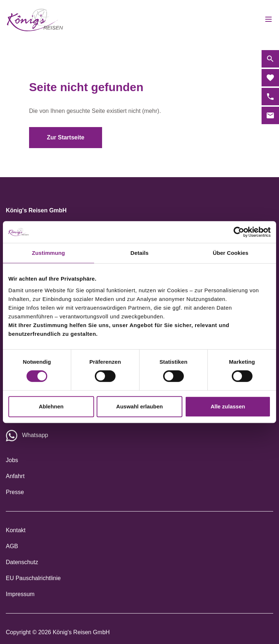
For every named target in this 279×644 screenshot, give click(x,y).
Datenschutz (22, 562)
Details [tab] (139, 253)
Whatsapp (35, 435)
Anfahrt (15, 476)
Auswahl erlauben (139, 406)
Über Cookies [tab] (231, 253)
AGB (12, 546)
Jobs (12, 460)
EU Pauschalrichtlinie (33, 578)
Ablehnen (51, 406)
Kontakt (16, 530)
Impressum (20, 594)
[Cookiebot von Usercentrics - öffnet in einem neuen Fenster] (239, 232)
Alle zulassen (228, 406)
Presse (15, 492)
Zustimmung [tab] (48, 253)
